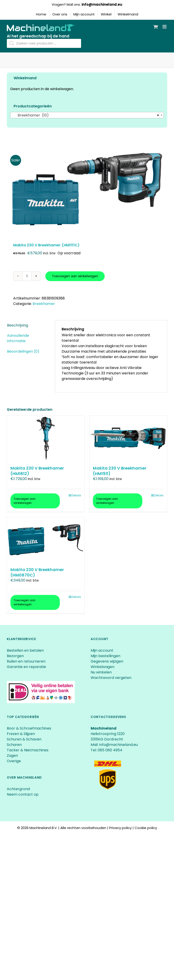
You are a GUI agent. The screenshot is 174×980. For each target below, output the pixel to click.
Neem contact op (23, 794)
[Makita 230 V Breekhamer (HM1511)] (128, 438)
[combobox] (87, 115)
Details (76, 495)
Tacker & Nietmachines (28, 750)
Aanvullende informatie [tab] (18, 338)
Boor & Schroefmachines (29, 728)
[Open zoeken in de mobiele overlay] (44, 43)
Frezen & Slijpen (21, 734)
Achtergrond (18, 789)
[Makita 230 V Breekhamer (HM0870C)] (46, 540)
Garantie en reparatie (26, 667)
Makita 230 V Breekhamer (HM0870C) (37, 572)
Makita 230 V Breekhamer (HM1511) (120, 471)
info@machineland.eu (102, 4)
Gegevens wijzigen (107, 661)
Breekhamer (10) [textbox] (86, 115)
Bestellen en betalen (25, 650)
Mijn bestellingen (105, 656)
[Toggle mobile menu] (165, 27)
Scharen (14, 745)
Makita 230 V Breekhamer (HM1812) (37, 471)
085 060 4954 (110, 750)
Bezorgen (16, 656)
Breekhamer (44, 304)
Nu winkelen (101, 672)
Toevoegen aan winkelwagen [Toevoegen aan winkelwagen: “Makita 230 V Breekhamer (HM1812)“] (25, 501)
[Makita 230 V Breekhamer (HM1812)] (46, 438)
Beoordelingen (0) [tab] (23, 351)
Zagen (12, 756)
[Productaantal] (27, 276)
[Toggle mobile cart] (156, 27)
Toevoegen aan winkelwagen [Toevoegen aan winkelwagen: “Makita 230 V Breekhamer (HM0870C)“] (25, 602)
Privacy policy (120, 828)
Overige (14, 761)
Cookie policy (146, 828)
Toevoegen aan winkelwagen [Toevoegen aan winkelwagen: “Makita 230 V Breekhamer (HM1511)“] (107, 501)
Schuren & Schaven (24, 739)
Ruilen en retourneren (26, 661)
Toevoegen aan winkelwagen (75, 276)
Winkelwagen (103, 667)
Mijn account (102, 650)
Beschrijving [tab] (18, 325)
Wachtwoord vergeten (111, 678)
